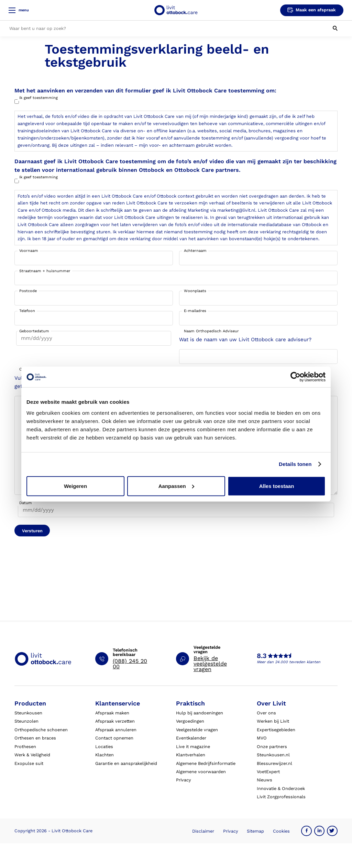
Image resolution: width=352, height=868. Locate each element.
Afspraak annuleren (116, 730)
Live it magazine (193, 747)
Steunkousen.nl (273, 755)
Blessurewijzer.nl (274, 763)
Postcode (28, 291)
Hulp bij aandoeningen (200, 713)
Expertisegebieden (276, 730)
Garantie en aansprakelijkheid (126, 763)
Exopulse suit (29, 763)
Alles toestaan (277, 486)
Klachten (104, 755)
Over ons (266, 713)
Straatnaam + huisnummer (45, 271)
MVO (262, 738)
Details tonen (295, 464)
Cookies (281, 831)
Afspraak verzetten (115, 721)
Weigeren (75, 486)
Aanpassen (176, 486)
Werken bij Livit (273, 721)
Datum (26, 503)
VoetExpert (268, 772)
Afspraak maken (112, 713)
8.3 (262, 656)
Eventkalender (191, 738)
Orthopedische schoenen (41, 730)
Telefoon (27, 311)
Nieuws (265, 780)
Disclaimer (203, 831)
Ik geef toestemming (38, 98)
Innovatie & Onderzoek (281, 788)
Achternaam (195, 251)
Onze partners (272, 747)
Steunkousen (28, 713)
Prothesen (25, 747)
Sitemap (255, 831)
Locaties (104, 747)
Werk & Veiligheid (32, 755)
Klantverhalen (191, 755)
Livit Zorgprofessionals (281, 797)
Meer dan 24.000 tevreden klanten (289, 662)
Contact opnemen (114, 738)
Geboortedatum (34, 331)
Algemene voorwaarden (201, 772)
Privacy (184, 780)
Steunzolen (26, 721)
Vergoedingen (190, 721)
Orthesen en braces (35, 738)
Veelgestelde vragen (197, 730)
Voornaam (29, 251)
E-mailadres (195, 311)
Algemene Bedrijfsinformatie (206, 763)
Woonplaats (195, 291)
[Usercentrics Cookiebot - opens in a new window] (295, 377)
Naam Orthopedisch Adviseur (211, 331)
